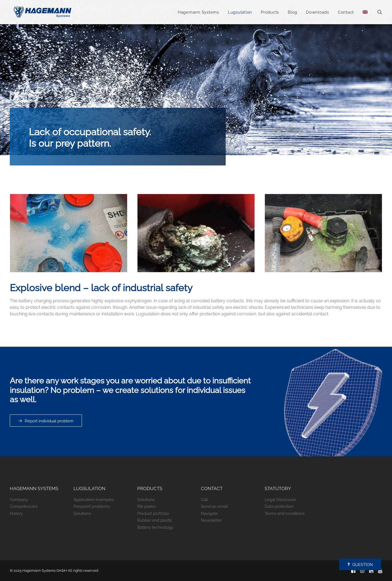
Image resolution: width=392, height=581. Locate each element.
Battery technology (155, 527)
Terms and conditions (285, 514)
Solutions (82, 514)
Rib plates (146, 506)
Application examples (94, 500)
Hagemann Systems (198, 13)
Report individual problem (46, 421)
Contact (346, 13)
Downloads (318, 13)
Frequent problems (92, 506)
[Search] (380, 12)
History (16, 514)
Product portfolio (153, 514)
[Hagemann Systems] (43, 12)
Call (204, 500)
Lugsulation (240, 13)
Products (270, 13)
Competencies (24, 506)
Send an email (214, 506)
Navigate (209, 514)
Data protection (279, 506)
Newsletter (211, 520)
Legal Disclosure (280, 500)
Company (19, 500)
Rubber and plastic (155, 520)
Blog (293, 13)
